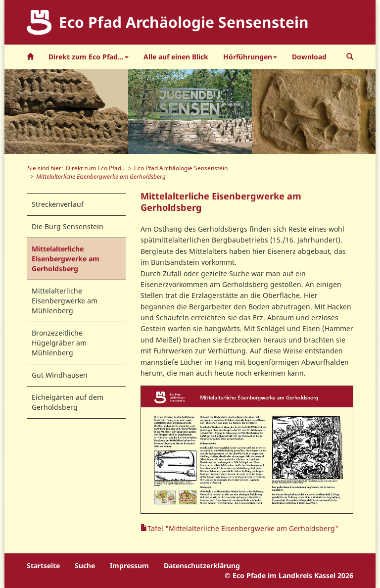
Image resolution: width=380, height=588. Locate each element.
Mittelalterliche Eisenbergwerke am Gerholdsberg (66, 259)
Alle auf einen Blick (176, 57)
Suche (85, 565)
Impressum (129, 565)
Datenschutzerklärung (202, 565)
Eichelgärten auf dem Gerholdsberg (68, 402)
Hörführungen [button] (250, 57)
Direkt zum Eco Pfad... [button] (89, 57)
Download (309, 57)
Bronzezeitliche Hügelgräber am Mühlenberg (59, 343)
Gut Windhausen (60, 375)
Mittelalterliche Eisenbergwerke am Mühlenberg (65, 301)
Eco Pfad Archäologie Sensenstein (181, 168)
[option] (66, 112)
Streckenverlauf (58, 204)
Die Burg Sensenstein (68, 226)
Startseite (43, 565)
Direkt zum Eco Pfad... (96, 168)
